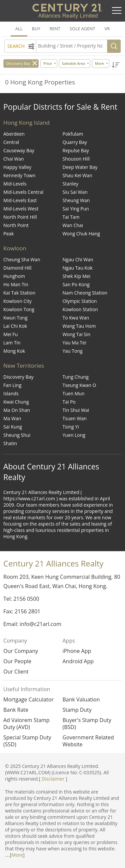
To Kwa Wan (76, 318)
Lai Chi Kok (15, 326)
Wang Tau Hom (79, 326)
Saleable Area (74, 63)
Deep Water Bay (80, 167)
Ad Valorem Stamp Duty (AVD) (26, 724)
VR (107, 29)
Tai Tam (71, 217)
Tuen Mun (74, 393)
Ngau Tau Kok (78, 268)
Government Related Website (88, 741)
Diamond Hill (17, 268)
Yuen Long (74, 435)
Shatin (10, 443)
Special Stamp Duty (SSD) (27, 741)
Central (11, 142)
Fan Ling (12, 385)
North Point (16, 225)
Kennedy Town (19, 175)
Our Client (16, 672)
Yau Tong (73, 351)
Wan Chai (73, 225)
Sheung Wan (76, 200)
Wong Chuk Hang (81, 234)
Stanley (70, 184)
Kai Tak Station (19, 293)
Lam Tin (12, 343)
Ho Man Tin (16, 284)
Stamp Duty (77, 710)
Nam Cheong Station (85, 293)
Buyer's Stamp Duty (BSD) (87, 724)
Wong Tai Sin (77, 334)
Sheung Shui (17, 435)
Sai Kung (13, 427)
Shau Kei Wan (77, 175)
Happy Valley (17, 167)
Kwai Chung (16, 402)
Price (47, 63)
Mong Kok (14, 351)
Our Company (21, 651)
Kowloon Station (80, 309)
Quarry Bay (75, 142)
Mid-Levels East (20, 200)
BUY (36, 29)
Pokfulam (73, 134)
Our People (17, 661)
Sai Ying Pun (76, 209)
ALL (19, 29)
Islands (11, 393)
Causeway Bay (19, 150)
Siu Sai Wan (75, 192)
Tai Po (69, 402)
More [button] (99, 63)
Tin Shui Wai (76, 410)
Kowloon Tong (19, 309)
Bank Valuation (81, 700)
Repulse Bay (76, 150)
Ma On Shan (17, 410)
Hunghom (14, 276)
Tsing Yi (71, 427)
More (17, 855)
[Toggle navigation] (117, 11)
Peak (8, 234)
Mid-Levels (15, 184)
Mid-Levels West (21, 209)
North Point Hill (20, 217)
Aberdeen (14, 134)
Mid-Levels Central (23, 192)
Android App (78, 661)
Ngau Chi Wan (78, 259)
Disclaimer (53, 779)
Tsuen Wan (75, 418)
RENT (55, 29)
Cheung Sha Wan (22, 259)
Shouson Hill (76, 159)
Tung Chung (76, 377)
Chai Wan (14, 159)
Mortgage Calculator (28, 700)
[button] (116, 65)
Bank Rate (16, 710)
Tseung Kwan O (79, 385)
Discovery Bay (18, 63)
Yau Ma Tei (74, 343)
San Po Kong (76, 284)
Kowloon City (17, 301)
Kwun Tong (15, 318)
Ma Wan (12, 418)
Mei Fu (10, 334)
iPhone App (77, 651)
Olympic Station (80, 301)
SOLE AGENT (82, 29)
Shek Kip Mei (76, 276)
